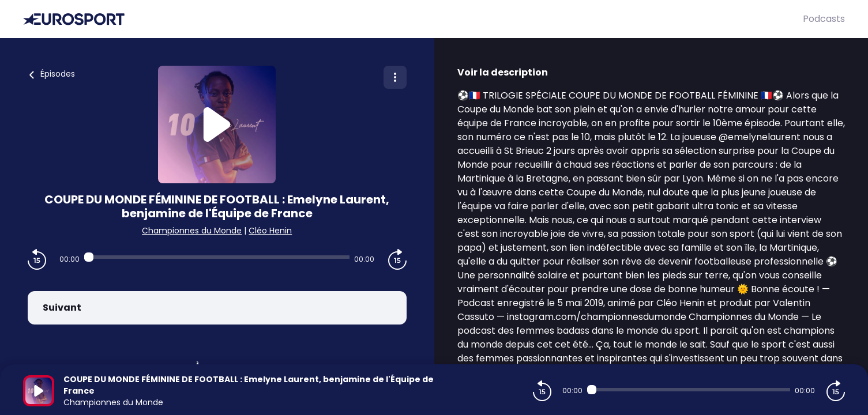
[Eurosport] (413, 19)
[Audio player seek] (217, 257)
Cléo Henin (270, 231)
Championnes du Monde (192, 231)
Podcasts (824, 19)
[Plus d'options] (395, 77)
